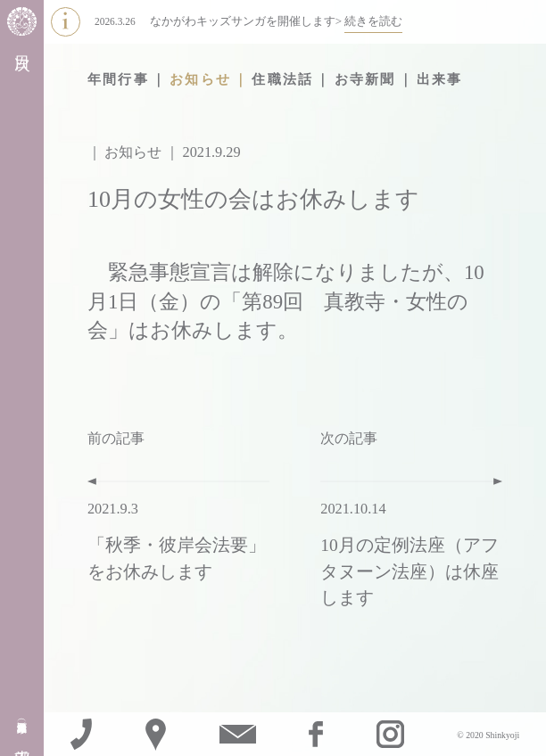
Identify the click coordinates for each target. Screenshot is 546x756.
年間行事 (118, 79)
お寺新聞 (365, 79)
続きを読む (373, 21)
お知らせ (200, 79)
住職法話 (282, 79)
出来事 (440, 79)
